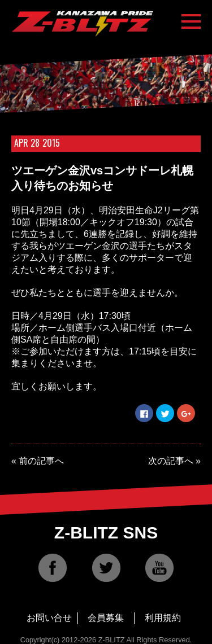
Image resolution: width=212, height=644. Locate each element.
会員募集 (106, 618)
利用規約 (163, 618)
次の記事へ (171, 461)
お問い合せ (49, 618)
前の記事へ (41, 461)
